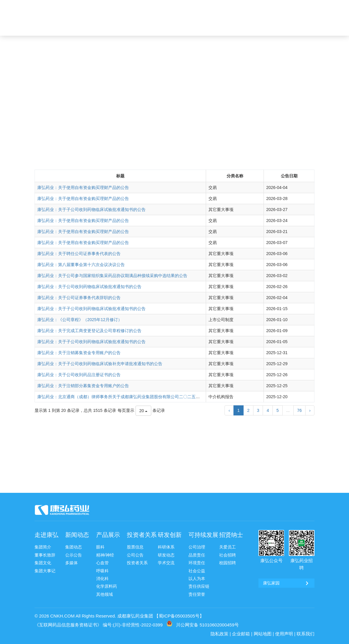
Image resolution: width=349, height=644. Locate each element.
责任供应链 (199, 586)
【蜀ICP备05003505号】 (179, 616)
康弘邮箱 (237, 5)
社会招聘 (228, 555)
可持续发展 (203, 535)
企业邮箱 (241, 634)
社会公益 (197, 571)
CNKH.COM (63, 616)
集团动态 (74, 547)
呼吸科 (102, 571)
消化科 (102, 579)
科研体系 (166, 547)
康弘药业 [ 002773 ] (295, 5)
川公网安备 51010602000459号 (207, 625)
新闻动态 (77, 535)
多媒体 (71, 563)
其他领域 (105, 594)
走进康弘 (46, 535)
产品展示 (108, 535)
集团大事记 (45, 571)
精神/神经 (105, 555)
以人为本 (197, 579)
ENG (301, 23)
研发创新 (170, 535)
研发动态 (166, 555)
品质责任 (197, 555)
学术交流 (166, 563)
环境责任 (197, 563)
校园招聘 (228, 563)
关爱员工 (228, 547)
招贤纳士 (231, 535)
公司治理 (197, 547)
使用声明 (284, 634)
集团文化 (43, 563)
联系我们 (306, 634)
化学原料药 (107, 586)
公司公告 (135, 555)
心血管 (102, 563)
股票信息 (135, 547)
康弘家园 (261, 5)
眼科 (100, 547)
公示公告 (74, 555)
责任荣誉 (197, 594)
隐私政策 (219, 634)
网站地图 (263, 634)
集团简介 (43, 547)
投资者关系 (142, 535)
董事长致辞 (45, 555)
